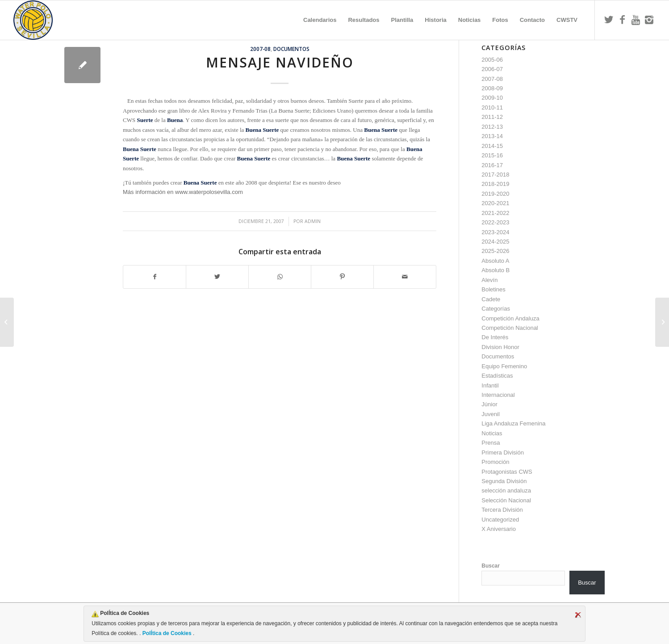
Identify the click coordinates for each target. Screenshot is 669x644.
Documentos (291, 49)
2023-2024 (495, 232)
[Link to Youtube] (636, 20)
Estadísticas (497, 376)
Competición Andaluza (510, 318)
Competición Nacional (510, 328)
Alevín (489, 280)
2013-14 (492, 136)
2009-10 (492, 98)
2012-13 (492, 127)
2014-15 (492, 146)
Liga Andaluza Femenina (513, 423)
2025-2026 (495, 251)
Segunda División (504, 481)
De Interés (495, 337)
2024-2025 (495, 242)
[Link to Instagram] (649, 20)
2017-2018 (495, 175)
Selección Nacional (506, 500)
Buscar (491, 566)
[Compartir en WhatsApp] (280, 277)
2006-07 (492, 69)
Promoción (495, 462)
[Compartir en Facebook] (155, 277)
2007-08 (260, 49)
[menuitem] (320, 20)
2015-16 (492, 155)
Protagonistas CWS (507, 472)
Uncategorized (500, 520)
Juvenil (490, 414)
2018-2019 (495, 184)
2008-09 (492, 88)
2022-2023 (495, 222)
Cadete (491, 299)
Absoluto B (495, 270)
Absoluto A (495, 261)
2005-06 (492, 60)
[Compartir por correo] (405, 277)
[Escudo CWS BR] (33, 20)
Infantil (490, 385)
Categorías (496, 309)
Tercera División (502, 510)
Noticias (492, 433)
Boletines (493, 289)
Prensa (491, 443)
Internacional (498, 395)
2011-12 (492, 117)
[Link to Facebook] (622, 20)
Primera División (503, 452)
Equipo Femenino (504, 366)
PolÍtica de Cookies (167, 633)
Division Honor (500, 347)
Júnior (489, 404)
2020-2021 (495, 203)
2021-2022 (495, 213)
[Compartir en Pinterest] (342, 277)
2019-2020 (495, 194)
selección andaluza (506, 490)
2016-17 (492, 165)
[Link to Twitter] (609, 20)
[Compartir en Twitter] (217, 277)
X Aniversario (499, 529)
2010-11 (492, 107)
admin (313, 221)
